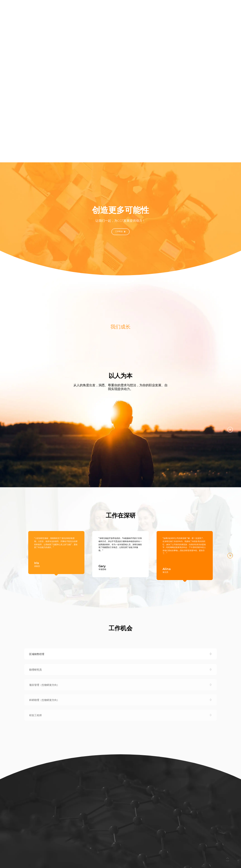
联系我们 (200, 9)
